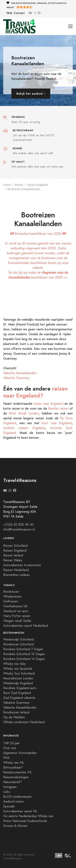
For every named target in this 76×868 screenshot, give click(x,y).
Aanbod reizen (13, 802)
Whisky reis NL (14, 763)
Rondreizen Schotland (19, 644)
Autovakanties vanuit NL (20, 811)
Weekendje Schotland (19, 640)
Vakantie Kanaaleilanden (20, 373)
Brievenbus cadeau (16, 575)
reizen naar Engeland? (35, 392)
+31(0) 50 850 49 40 (18, 525)
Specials (9, 806)
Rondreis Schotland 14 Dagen (24, 659)
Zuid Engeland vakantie (19, 698)
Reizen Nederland (16, 570)
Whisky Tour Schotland (19, 674)
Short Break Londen (24, 413)
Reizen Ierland (13, 555)
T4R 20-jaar (11, 743)
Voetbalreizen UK (15, 606)
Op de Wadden (14, 717)
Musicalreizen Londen (18, 678)
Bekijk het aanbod (31, 93)
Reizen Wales (13, 560)
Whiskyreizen (12, 597)
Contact (19, 13)
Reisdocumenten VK (17, 772)
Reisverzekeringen (16, 777)
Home (7, 185)
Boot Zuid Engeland (17, 693)
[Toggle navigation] (70, 26)
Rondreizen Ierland (16, 712)
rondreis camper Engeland (24, 428)
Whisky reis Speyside (18, 669)
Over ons (10, 748)
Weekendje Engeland (18, 683)
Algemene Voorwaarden (20, 753)
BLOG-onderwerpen (17, 797)
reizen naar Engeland (48, 404)
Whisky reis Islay (14, 664)
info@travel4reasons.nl (19, 530)
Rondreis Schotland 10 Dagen (24, 654)
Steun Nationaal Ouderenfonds (25, 821)
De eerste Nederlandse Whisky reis (28, 816)
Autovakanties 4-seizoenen (22, 565)
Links (7, 792)
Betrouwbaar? (13, 768)
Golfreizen (11, 601)
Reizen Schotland (15, 546)
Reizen (19, 185)
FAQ (9, 13)
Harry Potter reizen (17, 616)
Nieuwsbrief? (13, 782)
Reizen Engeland (38, 185)
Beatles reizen (58, 409)
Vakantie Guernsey (16, 378)
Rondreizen (11, 592)
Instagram (10, 787)
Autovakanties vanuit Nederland (26, 626)
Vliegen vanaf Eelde (17, 621)
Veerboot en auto (16, 611)
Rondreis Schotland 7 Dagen (23, 649)
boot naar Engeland (57, 423)
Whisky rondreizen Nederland (24, 722)
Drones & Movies (15, 826)
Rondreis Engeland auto (20, 688)
